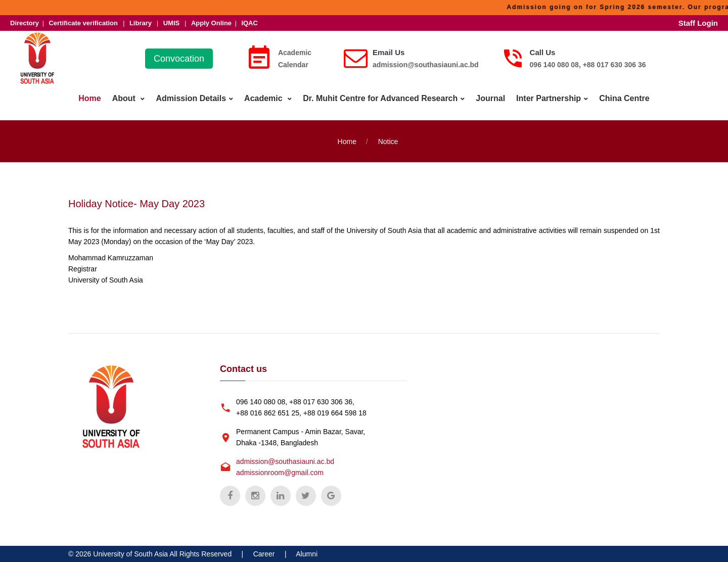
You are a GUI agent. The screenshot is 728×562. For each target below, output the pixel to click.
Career (264, 554)
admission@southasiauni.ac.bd (426, 65)
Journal (490, 98)
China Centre (624, 98)
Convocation (179, 59)
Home (89, 98)
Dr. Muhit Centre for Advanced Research (380, 98)
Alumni (307, 554)
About (125, 98)
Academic (264, 98)
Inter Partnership (549, 98)
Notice (388, 142)
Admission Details (191, 98)
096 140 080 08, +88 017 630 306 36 (588, 65)
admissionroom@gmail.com (280, 473)
